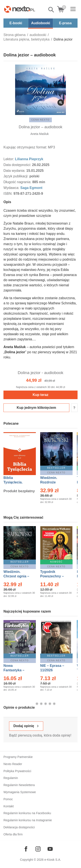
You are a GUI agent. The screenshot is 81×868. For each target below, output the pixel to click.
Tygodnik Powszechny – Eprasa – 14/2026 (54, 576)
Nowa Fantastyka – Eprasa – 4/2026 (16, 670)
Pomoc (8, 799)
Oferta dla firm (13, 834)
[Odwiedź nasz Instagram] (38, 849)
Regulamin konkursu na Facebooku (27, 813)
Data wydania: (15, 171)
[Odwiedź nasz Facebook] (26, 849)
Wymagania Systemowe (20, 792)
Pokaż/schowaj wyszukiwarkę (51, 10)
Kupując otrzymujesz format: (25, 147)
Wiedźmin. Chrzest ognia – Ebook (16, 576)
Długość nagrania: (18, 182)
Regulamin (11, 778)
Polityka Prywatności (17, 771)
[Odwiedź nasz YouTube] (50, 849)
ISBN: (8, 194)
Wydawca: (12, 188)
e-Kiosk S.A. (53, 860)
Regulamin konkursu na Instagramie (28, 820)
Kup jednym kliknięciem (36, 408)
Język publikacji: (16, 176)
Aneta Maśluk (40, 134)
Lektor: (9, 159)
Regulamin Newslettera (19, 785)
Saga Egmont (31, 188)
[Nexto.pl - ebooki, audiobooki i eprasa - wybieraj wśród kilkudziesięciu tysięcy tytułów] (20, 9)
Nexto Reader (13, 764)
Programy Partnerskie (18, 757)
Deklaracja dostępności (19, 827)
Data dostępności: (18, 165)
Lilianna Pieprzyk (29, 159)
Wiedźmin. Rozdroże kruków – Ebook (53, 482)
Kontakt (9, 806)
